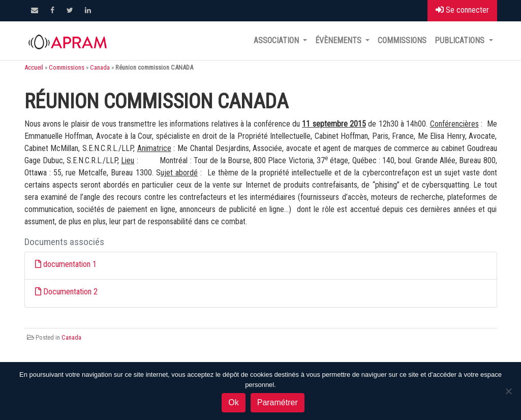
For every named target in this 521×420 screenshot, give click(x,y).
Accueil (34, 67)
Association (277, 40)
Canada (100, 67)
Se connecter (462, 10)
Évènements (339, 40)
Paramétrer (278, 402)
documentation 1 (70, 264)
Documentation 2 (70, 292)
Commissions (402, 40)
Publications (461, 40)
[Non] (508, 391)
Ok (233, 402)
